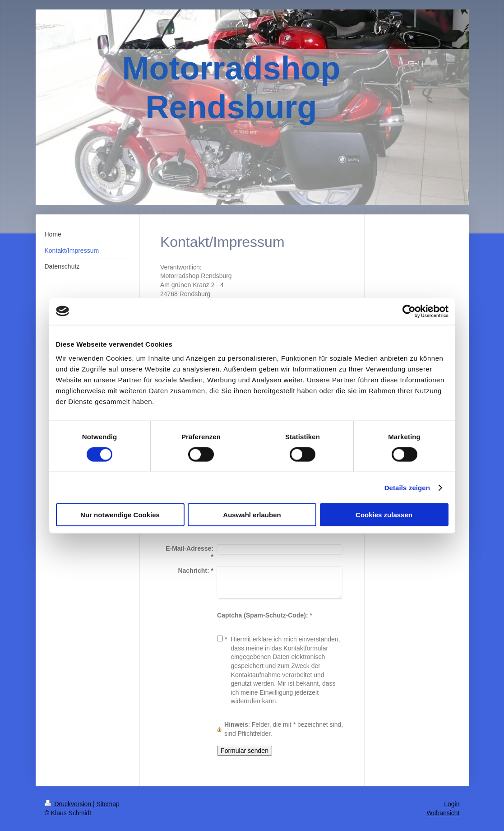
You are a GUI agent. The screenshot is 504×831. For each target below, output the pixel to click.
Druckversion (69, 804)
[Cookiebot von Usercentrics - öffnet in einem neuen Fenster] (409, 311)
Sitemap (108, 804)
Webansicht (443, 813)
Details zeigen (407, 487)
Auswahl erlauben (252, 515)
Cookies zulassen (384, 515)
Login (452, 804)
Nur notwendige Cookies (120, 515)
